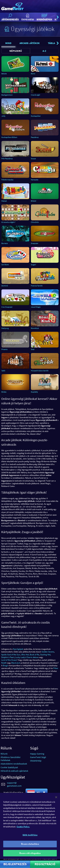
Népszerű (16, 51)
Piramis (4, 349)
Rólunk (4, 754)
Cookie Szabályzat (9, 767)
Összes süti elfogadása (30, 859)
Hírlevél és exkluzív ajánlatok (14, 771)
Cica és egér (36, 95)
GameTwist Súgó (38, 757)
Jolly (3, 116)
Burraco (5, 243)
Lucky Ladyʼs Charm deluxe (27, 657)
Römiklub (35, 328)
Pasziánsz (35, 137)
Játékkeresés (10, 17)
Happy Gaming (37, 754)
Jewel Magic (36, 307)
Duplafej (34, 392)
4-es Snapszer (7, 307)
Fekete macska (7, 180)
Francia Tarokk (37, 286)
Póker (56, 668)
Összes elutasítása (30, 850)
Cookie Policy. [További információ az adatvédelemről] (23, 833)
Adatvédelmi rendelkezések (14, 764)
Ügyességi (28, 17)
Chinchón (35, 222)
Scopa (33, 159)
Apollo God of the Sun (11, 655)
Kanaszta (35, 180)
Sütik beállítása (30, 841)
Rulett (4, 663)
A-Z (44, 51)
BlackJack (16, 663)
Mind (8, 43)
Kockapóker (36, 116)
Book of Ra (34, 655)
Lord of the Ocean (9, 660)
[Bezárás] (56, 803)
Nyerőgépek (44, 17)
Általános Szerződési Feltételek (10, 759)
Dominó (5, 286)
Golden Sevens (48, 652)
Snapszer (35, 243)
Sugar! (33, 265)
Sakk (3, 371)
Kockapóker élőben (9, 137)
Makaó (4, 201)
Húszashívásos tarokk (40, 371)
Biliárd (34, 201)
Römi (33, 74)
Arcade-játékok (30, 43)
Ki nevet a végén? (8, 222)
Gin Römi (5, 265)
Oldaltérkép (36, 761)
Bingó (5, 666)
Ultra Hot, (25, 655)
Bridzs (4, 392)
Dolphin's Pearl (8, 657)
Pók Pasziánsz (7, 159)
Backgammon (7, 95)
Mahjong (5, 328)
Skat (33, 349)
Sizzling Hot (45, 655)
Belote (4, 74)
